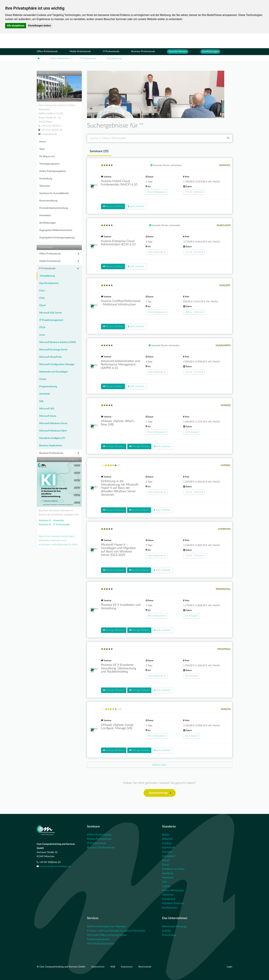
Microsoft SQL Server (51, 313)
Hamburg (168, 873)
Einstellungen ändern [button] (40, 26)
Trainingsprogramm (49, 164)
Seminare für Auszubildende (54, 193)
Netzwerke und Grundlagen (54, 372)
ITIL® (42, 328)
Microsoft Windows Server (53, 423)
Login (230, 967)
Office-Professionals (47, 51)
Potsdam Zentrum (173, 903)
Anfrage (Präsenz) (114, 446)
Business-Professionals (143, 51)
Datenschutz (98, 967)
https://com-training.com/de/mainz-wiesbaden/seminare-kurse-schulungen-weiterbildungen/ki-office (58, 540)
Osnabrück (169, 899)
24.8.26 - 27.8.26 (194, 372)
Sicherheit (45, 394)
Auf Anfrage (191, 432)
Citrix (42, 298)
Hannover (168, 878)
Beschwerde (145, 967)
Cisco (42, 291)
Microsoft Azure (48, 416)
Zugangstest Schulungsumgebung (57, 238)
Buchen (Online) (113, 206)
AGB (113, 967)
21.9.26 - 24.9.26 (194, 252)
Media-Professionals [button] (50, 261)
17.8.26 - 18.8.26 (194, 492)
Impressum (127, 967)
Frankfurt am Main (173, 869)
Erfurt (166, 860)
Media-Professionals (80, 51)
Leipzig (166, 886)
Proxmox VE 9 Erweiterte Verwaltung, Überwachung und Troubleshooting (118, 668)
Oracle (43, 379)
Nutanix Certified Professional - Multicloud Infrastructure (121, 303)
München (168, 895)
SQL (42, 401)
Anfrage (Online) (139, 446)
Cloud (42, 305)
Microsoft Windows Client (53, 431)
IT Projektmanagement (51, 320)
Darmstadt (169, 848)
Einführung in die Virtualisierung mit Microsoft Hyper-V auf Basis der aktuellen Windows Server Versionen (120, 488)
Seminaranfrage (160, 793)
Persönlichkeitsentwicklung (54, 208)
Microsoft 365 (47, 409)
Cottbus (167, 843)
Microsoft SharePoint (51, 357)
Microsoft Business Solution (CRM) (58, 342)
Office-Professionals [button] (50, 254)
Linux (42, 335)
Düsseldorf (169, 856)
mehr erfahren (136, 206)
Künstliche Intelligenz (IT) (52, 438)
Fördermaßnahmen (98, 939)
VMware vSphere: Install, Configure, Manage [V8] (117, 727)
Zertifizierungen (210, 52)
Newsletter (45, 215)
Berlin (166, 835)
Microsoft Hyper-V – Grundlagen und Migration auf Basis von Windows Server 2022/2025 (118, 550)
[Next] (160, 765)
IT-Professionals (111, 51)
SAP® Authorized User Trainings (106, 926)
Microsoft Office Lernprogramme (107, 935)
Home (43, 142)
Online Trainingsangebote (52, 171)
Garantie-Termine (178, 52)
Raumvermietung (48, 201)
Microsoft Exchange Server (53, 350)
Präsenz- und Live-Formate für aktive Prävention (116, 931)
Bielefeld (167, 839)
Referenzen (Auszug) (174, 926)
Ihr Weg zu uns (47, 156)
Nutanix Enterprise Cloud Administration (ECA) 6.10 (118, 243)
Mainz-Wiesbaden (60, 59)
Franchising (169, 935)
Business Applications (51, 446)
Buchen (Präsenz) (114, 510)
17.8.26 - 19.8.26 (194, 556)
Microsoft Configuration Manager (57, 364)
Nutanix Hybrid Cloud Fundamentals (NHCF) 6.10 (119, 183)
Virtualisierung (114, 59)
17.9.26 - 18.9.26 (194, 192)
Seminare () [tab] (99, 151)
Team (42, 149)
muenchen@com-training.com (55, 866)
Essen (166, 865)
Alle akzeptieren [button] (16, 26)
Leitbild (166, 931)
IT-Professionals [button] (47, 269)
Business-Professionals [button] (51, 453)
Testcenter (45, 186)
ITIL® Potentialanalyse (101, 944)
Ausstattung (46, 179)
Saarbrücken (170, 908)
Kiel (164, 882)
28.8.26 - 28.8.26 (194, 312)
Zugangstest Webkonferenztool (56, 230)
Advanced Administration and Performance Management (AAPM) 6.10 (120, 365)
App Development (49, 283)
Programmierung (48, 387)
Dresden (167, 852)
